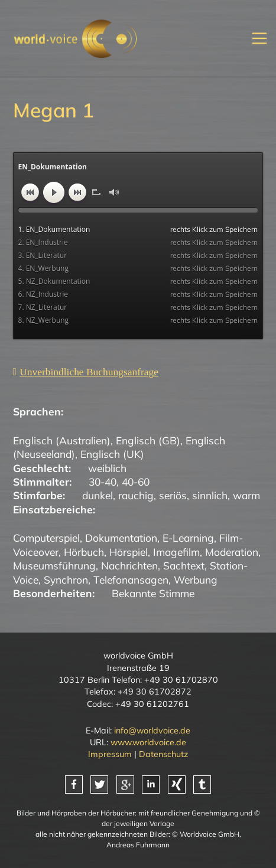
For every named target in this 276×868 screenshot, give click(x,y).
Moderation (232, 552)
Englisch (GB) (148, 440)
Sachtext (184, 565)
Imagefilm (176, 552)
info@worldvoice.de (152, 731)
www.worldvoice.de (148, 742)
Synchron (66, 579)
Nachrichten (129, 565)
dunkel (98, 495)
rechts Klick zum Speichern (214, 229)
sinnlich (210, 495)
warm (246, 495)
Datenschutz (163, 754)
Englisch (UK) (112, 454)
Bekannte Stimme (153, 593)
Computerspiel (46, 538)
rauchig (136, 495)
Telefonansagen (131, 579)
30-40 (103, 482)
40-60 (136, 482)
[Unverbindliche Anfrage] (86, 372)
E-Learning (188, 538)
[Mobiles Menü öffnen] (259, 39)
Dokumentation (121, 538)
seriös (173, 495)
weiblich (107, 468)
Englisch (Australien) (62, 440)
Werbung (196, 579)
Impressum (110, 754)
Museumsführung (54, 565)
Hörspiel (129, 552)
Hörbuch (84, 552)
